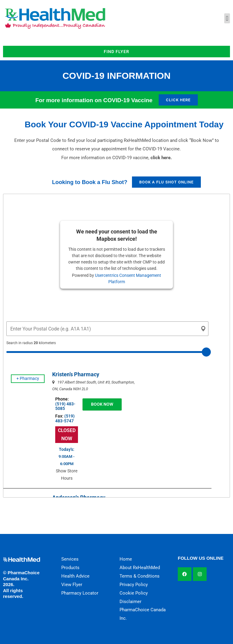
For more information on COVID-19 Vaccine (94, 100)
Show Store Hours (63, 478)
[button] (227, 18)
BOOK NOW (97, 404)
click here (160, 158)
